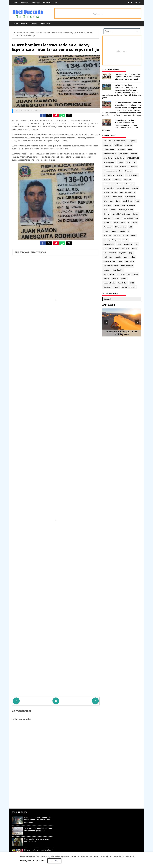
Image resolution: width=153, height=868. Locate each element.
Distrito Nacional (132, 175)
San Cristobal (130, 261)
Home (16, 3)
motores (107, 231)
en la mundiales (109, 188)
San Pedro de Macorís (111, 266)
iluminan (107, 218)
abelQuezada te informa (117, 141)
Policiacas (126, 248)
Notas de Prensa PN (121, 236)
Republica (118, 257)
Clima (128, 162)
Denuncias (133, 167)
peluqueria (128, 244)
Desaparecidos (109, 175)
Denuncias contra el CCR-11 (113, 171)
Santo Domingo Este (111, 274)
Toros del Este (122, 283)
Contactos (36, 3)
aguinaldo (122, 149)
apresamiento (123, 154)
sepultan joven (126, 274)
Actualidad (128, 145)
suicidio (124, 279)
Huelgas (135, 214)
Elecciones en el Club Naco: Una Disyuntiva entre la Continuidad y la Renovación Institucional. (128, 77)
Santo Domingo (118, 270)
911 (105, 141)
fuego (118, 201)
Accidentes (107, 145)
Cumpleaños (108, 167)
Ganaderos (107, 205)
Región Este (108, 257)
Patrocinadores (109, 244)
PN (105, 248)
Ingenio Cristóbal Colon (130, 218)
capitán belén (120, 158)
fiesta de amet (130, 197)
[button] (43, 115)
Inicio (16, 24)
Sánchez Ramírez (127, 266)
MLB (130, 227)
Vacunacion (108, 287)
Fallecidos (107, 197)
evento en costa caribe (127, 192)
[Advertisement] (56, 791)
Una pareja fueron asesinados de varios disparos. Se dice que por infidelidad (38, 820)
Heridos (106, 214)
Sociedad (115, 279)
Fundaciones (128, 201)
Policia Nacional (114, 248)
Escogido (135, 188)
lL (128, 223)
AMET (130, 149)
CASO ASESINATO (133, 158)
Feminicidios (118, 197)
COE (134, 162)
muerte (115, 231)
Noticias (133, 236)
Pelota (119, 244)
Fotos (111, 201)
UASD (132, 283)
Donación (127, 180)
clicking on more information (33, 860)
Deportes (34, 24)
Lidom (123, 223)
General (117, 205)
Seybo (136, 274)
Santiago (107, 270)
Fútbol (137, 201)
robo (126, 257)
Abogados (132, 141)
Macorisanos (108, 227)
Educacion (107, 184)
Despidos (120, 175)
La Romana (107, 223)
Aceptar (54, 861)
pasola (125, 240)
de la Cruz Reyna (121, 167)
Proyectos (122, 253)
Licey (116, 223)
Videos (117, 287)
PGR (136, 244)
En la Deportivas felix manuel (124, 184)
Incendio (116, 218)
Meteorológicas (121, 227)
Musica (123, 231)
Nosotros (25, 3)
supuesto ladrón (109, 283)
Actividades (118, 145)
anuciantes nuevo (110, 154)
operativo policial (114, 240)
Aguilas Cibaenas (109, 149)
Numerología (46, 24)
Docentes (107, 180)
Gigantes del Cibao (129, 205)
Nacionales (107, 236)
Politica (135, 248)
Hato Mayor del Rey (126, 210)
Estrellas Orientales (110, 192)
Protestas (113, 253)
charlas (120, 162)
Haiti (105, 210)
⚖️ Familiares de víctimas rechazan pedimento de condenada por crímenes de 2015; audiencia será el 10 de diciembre (120, 125)
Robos (133, 257)
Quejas (131, 253)
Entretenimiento (123, 188)
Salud (120, 261)
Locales (24, 24)
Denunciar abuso (65, 815)
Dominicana (117, 180)
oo (105, 240)
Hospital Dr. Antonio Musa (121, 214)
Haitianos (113, 210)
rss (56, 3)
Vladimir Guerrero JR (129, 287)
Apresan (134, 154)
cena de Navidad (109, 162)
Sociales (106, 279)
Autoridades (108, 158)
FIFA (105, 201)
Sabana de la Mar (110, 261)
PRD (105, 253)
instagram (47, 3)
